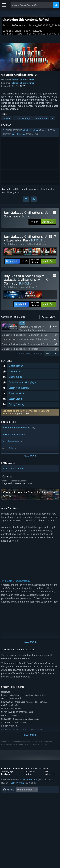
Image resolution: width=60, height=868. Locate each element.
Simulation (41, 120)
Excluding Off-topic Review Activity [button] (22, 797)
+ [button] (52, 120)
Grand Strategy (23, 120)
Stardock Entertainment (24, 82)
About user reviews (30, 775)
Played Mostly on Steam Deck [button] (35, 801)
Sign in (5, 191)
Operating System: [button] (13, 806)
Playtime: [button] (8, 801)
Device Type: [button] (10, 811)
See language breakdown (7, 775)
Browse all (49, 319)
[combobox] (32, 5)
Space (7, 120)
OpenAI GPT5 (22, 415)
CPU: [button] (31, 806)
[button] (30, 134)
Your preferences (50, 775)
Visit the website (13, 443)
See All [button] (50, 355)
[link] (30, 263)
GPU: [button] (43, 806)
